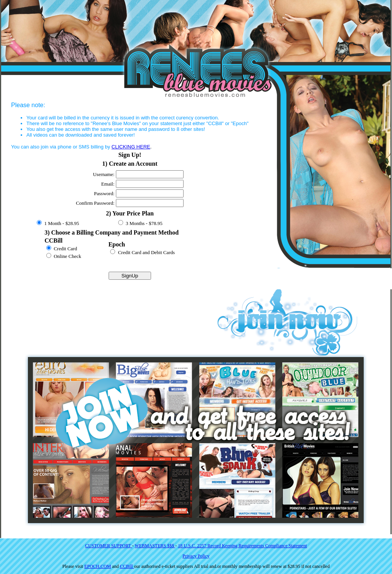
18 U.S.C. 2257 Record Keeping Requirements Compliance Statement (242, 546)
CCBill (127, 566)
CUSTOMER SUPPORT (109, 546)
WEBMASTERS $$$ (155, 546)
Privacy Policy (196, 556)
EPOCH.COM (98, 566)
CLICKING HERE (131, 147)
